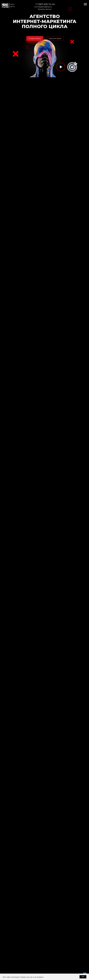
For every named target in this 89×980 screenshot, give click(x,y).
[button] (35, 38)
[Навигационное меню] (85, 4)
